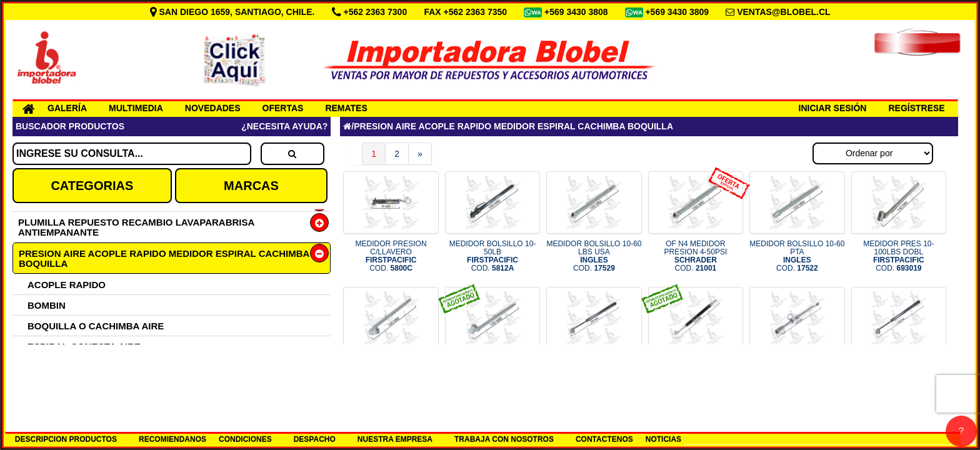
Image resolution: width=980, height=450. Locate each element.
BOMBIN (47, 305)
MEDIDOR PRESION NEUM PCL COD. (696, 372)
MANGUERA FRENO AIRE (85, 367)
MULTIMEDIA (136, 108)
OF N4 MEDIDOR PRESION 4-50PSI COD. (696, 256)
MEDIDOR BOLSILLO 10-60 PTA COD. (797, 256)
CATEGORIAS (92, 186)
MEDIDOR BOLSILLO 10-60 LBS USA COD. (594, 256)
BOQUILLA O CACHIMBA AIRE (96, 326)
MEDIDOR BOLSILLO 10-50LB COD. (493, 256)
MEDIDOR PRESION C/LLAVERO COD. (391, 256)
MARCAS (251, 186)
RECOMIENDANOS (172, 439)
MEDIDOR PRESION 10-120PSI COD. (391, 372)
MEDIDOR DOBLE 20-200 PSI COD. (898, 372)
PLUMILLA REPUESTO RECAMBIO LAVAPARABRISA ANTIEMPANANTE (136, 227)
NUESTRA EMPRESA (395, 439)
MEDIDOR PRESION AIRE (84, 388)
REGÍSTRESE (916, 108)
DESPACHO (315, 439)
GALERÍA (67, 108)
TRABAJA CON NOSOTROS (504, 439)
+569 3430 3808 (577, 12)
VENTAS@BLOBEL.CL (784, 12)
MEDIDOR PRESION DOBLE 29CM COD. (594, 372)
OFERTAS (283, 108)
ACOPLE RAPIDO (67, 285)
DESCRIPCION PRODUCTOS (66, 439)
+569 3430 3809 (678, 12)
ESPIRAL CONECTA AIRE (84, 347)
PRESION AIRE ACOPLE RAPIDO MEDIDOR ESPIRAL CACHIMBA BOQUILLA (164, 258)
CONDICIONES (245, 439)
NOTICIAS (663, 439)
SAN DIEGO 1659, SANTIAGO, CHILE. (234, 12)
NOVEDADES (213, 108)
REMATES (346, 108)
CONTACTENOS (604, 439)
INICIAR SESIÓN (833, 108)
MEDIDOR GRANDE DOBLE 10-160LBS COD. (797, 372)
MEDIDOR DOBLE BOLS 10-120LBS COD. (492, 372)
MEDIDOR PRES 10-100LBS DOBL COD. (898, 256)
